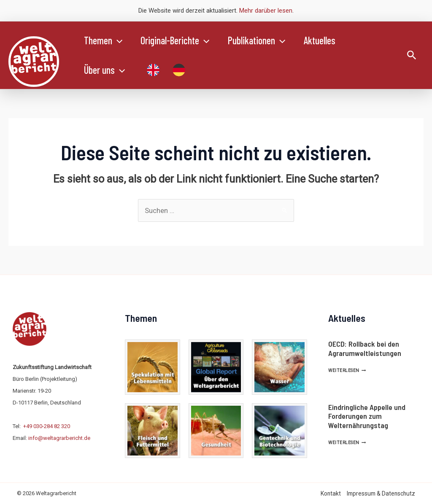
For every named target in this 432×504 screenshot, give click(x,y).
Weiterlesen (347, 371)
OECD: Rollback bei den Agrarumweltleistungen (365, 348)
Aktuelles (326, 40)
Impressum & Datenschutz (381, 493)
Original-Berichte (178, 40)
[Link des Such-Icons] (412, 55)
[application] (118, 40)
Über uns (105, 70)
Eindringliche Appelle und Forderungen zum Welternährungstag (367, 416)
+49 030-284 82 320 (47, 426)
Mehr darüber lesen (266, 11)
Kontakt (331, 493)
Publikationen (262, 40)
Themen (104, 40)
